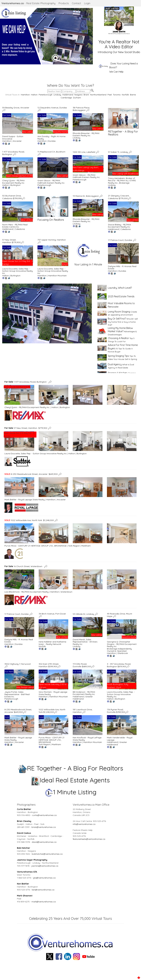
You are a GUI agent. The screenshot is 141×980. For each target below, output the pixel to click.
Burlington (15, 185)
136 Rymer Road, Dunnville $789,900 (116, 711)
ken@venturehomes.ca (43, 890)
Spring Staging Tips (118, 356)
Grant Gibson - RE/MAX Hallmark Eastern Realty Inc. (51, 182)
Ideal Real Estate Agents (71, 780)
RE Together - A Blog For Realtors (71, 768)
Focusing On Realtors (51, 220)
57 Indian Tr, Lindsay (118, 152)
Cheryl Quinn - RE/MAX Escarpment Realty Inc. (14, 182)
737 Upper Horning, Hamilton (52, 240)
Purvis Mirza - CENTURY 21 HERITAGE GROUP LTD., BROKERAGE (36, 546)
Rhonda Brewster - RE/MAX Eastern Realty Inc (86, 134)
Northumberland (98, 95)
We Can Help (116, 72)
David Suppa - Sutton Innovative (13, 137)
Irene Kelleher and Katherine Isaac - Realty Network (52, 643)
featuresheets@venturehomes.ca (89, 839)
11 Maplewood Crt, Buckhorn (52, 152)
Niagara (78, 95)
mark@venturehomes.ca (44, 902)
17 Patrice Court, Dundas (120, 240)
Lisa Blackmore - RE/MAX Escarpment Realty (26, 592)
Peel (110, 95)
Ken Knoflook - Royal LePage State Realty (87, 739)
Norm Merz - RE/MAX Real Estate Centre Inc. (15, 226)
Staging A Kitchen (117, 373)
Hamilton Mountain (57, 276)
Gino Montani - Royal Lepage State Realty (53, 693)
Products (64, 3)
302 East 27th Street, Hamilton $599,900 (49, 665)
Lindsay (57, 95)
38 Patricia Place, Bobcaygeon (81, 109)
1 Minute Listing (71, 792)
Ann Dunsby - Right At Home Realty (51, 137)
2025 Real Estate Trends (121, 296)
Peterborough (46, 95)
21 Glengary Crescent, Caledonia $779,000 (119, 197)
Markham (86, 546)
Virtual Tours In (13, 95)
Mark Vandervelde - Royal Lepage (120, 739)
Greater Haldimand (83, 698)
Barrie (133, 95)
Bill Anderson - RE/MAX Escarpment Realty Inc (84, 693)
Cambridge (66, 98)
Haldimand (68, 95)
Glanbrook (123, 653)
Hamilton (25, 95)
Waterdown (66, 592)
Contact (76, 3)
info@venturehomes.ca (84, 824)
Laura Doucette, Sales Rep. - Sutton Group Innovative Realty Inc (17, 271)
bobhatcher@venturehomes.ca (47, 854)
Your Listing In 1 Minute (88, 264)
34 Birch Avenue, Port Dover (53, 614)
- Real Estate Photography (28, 3)
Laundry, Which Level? (120, 288)
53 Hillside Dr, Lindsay (84, 614)
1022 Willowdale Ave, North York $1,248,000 (29, 520)
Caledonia (20, 229)
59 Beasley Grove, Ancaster (16, 108)
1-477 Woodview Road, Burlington (26, 382)
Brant (86, 95)
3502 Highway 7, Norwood (18, 664)
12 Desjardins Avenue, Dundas (53, 108)
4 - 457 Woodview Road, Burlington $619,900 (119, 665)
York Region (74, 546)
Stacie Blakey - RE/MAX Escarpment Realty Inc (119, 226)
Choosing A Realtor (118, 338)
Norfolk (125, 95)
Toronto (117, 95)
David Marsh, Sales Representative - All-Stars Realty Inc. (85, 642)
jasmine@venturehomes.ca (45, 866)
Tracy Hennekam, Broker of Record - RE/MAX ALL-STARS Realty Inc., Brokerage (122, 181)
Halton (34, 95)
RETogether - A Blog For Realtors (123, 133)
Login (87, 3)
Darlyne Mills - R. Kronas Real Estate (122, 267)
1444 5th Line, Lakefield (84, 152)
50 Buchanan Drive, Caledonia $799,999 (12, 197)
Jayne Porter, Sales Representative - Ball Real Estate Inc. (17, 694)
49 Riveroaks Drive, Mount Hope (120, 615)
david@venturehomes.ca (44, 842)
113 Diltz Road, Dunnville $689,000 (82, 665)
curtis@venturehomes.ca (44, 815)
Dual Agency (115, 364)
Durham (77, 98)
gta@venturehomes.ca (44, 878)
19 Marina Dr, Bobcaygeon (86, 196)
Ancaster (17, 141)
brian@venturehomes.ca (44, 827)
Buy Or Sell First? (117, 319)
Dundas (52, 141)
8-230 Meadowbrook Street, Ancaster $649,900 (31, 474)
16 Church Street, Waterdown (24, 566)
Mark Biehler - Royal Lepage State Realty (25, 500)
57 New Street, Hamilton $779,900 (11, 241)
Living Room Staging (119, 312)
